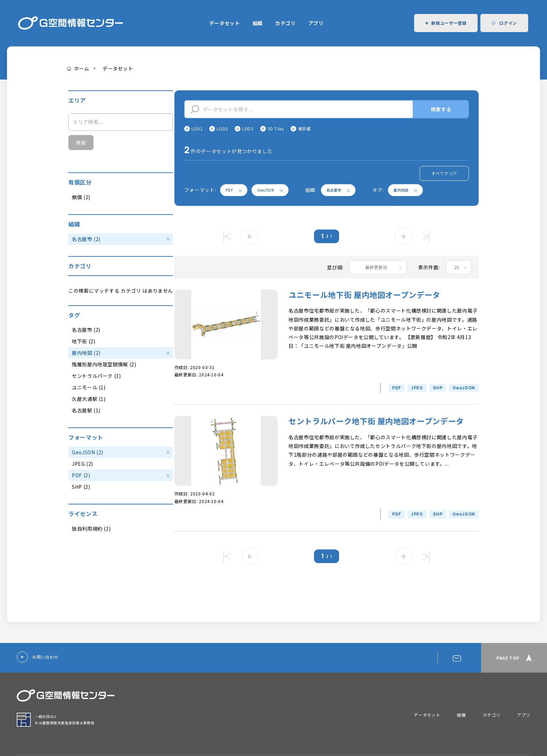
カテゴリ (286, 23)
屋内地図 (405, 190)
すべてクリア (444, 173)
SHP (438, 388)
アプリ (316, 23)
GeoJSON (270, 190)
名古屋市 (338, 190)
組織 (258, 23)
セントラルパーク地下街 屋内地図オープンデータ (376, 421)
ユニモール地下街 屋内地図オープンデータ (364, 295)
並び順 (335, 267)
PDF (234, 190)
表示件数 (429, 267)
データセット (225, 23)
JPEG (417, 388)
